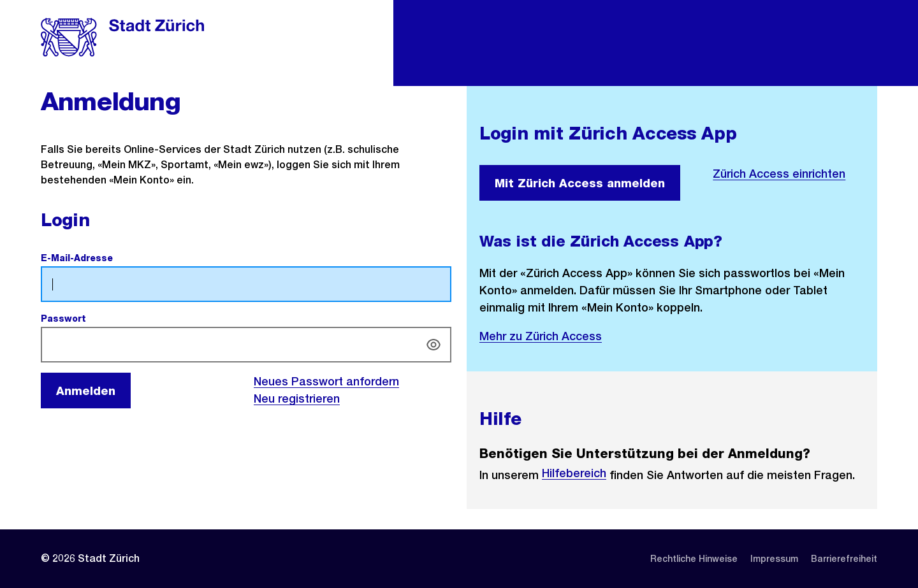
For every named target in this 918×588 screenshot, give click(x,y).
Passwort (93, 319)
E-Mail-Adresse (106, 258)
